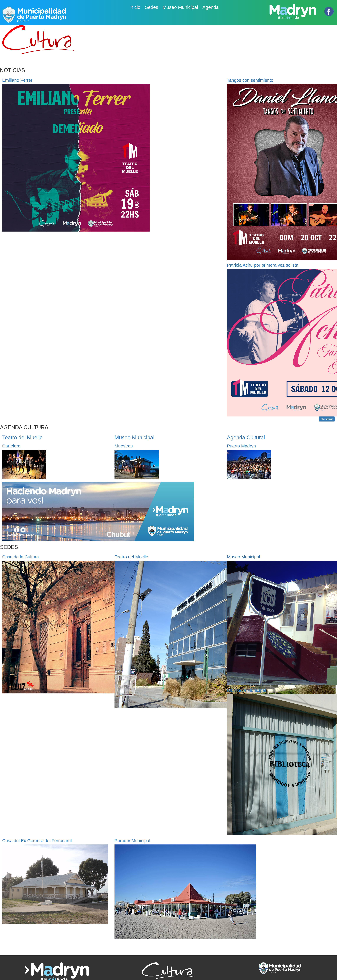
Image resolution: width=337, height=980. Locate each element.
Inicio (135, 7)
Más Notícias (327, 419)
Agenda (211, 7)
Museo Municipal (180, 7)
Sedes (152, 7)
